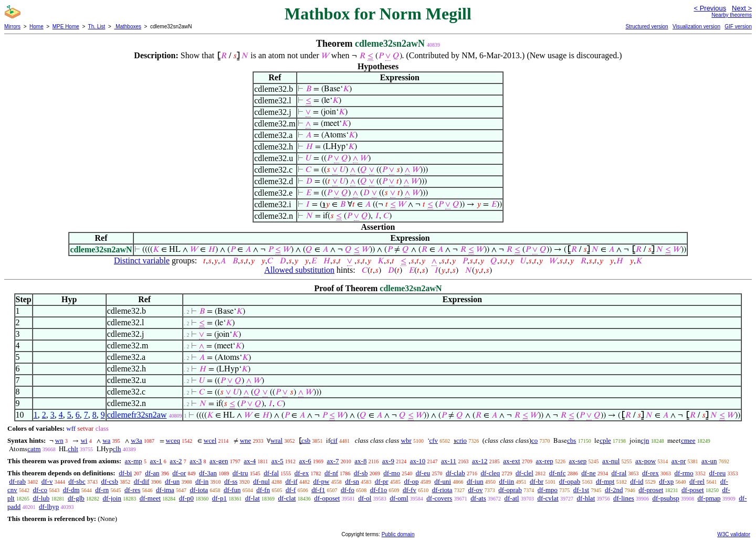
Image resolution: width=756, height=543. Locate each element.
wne (246, 440)
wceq (173, 440)
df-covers (439, 498)
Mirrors (12, 26)
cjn (645, 440)
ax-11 (449, 461)
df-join (112, 498)
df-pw (321, 481)
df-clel (524, 473)
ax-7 (333, 461)
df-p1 (219, 498)
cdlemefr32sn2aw (137, 415)
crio (461, 440)
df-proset (651, 490)
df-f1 (318, 490)
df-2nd (614, 490)
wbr (406, 440)
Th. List (97, 26)
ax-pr (679, 461)
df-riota (442, 490)
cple (605, 440)
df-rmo (684, 473)
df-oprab (510, 490)
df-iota (199, 490)
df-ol (365, 498)
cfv (434, 440)
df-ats (478, 498)
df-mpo (548, 490)
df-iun (475, 481)
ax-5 (277, 461)
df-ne (588, 473)
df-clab (455, 473)
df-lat (253, 498)
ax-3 (196, 461)
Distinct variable (142, 260)
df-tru (240, 473)
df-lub (41, 498)
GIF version (738, 26)
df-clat (287, 498)
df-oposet (327, 498)
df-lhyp (49, 507)
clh (117, 449)
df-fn (263, 490)
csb (306, 440)
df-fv (409, 490)
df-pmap (709, 498)
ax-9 (388, 461)
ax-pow (645, 461)
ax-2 (176, 461)
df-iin (506, 481)
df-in (202, 481)
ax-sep (577, 461)
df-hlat (586, 498)
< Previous (710, 8)
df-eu (423, 473)
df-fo (348, 490)
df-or (179, 473)
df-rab (17, 481)
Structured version (647, 26)
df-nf (331, 473)
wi (84, 440)
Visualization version (696, 26)
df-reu (717, 473)
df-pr (382, 481)
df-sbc (77, 481)
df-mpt (605, 481)
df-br (537, 481)
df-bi (125, 473)
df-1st (581, 490)
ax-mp (134, 461)
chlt (73, 449)
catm (34, 449)
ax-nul (611, 461)
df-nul (261, 481)
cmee (688, 440)
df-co (40, 490)
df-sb (361, 473)
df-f (291, 490)
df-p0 (186, 498)
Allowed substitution (299, 270)
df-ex (302, 473)
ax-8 (360, 461)
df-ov (475, 490)
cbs (571, 440)
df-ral (619, 473)
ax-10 (418, 461)
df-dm (71, 490)
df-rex (650, 473)
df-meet (150, 498)
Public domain (398, 534)
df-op (411, 481)
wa (106, 440)
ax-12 (480, 461)
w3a (136, 440)
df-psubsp (665, 498)
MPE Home (66, 26)
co (534, 440)
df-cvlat (548, 498)
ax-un (709, 461)
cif (334, 440)
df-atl (512, 498)
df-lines (624, 498)
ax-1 (156, 461)
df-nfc (558, 473)
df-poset (693, 490)
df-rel (697, 481)
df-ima (165, 490)
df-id (637, 481)
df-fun (232, 490)
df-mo (392, 473)
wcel (210, 440)
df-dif (142, 481)
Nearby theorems (732, 15)
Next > (742, 8)
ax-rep (544, 461)
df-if (292, 481)
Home (36, 26)
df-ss (231, 481)
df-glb (76, 498)
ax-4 (250, 461)
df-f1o (379, 490)
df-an (152, 473)
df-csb (109, 481)
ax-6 (305, 461)
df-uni (443, 481)
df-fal (271, 473)
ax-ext (511, 461)
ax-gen (219, 461)
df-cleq (490, 473)
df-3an (208, 473)
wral (276, 440)
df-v (47, 481)
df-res (132, 490)
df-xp (666, 481)
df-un (172, 481)
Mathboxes (128, 26)
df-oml (399, 498)
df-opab (570, 481)
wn (59, 440)
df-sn (352, 481)
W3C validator (734, 534)
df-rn (102, 490)
